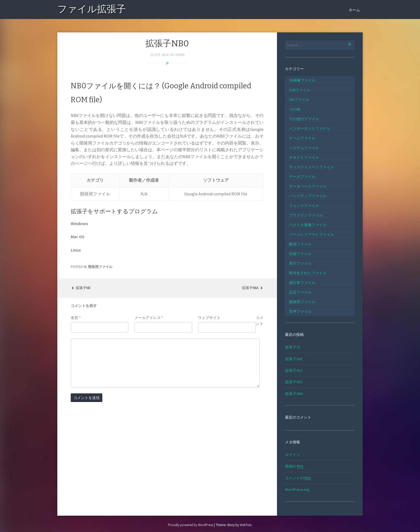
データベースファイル (308, 186)
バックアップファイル (308, 196)
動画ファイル (300, 244)
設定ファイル (300, 292)
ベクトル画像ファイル (308, 225)
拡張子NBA (253, 288)
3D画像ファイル (302, 80)
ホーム (354, 10)
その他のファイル (304, 119)
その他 (295, 109)
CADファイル (300, 90)
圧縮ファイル (300, 254)
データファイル (302, 177)
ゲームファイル (302, 138)
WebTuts (246, 525)
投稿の (294, 466)
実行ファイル (300, 263)
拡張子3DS (294, 382)
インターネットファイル (310, 128)
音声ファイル (300, 311)
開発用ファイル (100, 267)
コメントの (298, 478)
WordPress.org (297, 489)
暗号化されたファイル (308, 273)
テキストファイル (304, 157)
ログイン (292, 455)
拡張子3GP (294, 359)
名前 (76, 318)
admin (180, 55)
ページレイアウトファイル (312, 234)
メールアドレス (149, 318)
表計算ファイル (302, 283)
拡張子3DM (294, 394)
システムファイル (304, 148)
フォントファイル (304, 206)
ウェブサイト (209, 318)
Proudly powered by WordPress (191, 525)
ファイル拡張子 (92, 10)
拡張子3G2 (294, 370)
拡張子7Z (293, 347)
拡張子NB (80, 288)
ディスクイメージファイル (312, 167)
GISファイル (299, 100)
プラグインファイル (306, 215)
